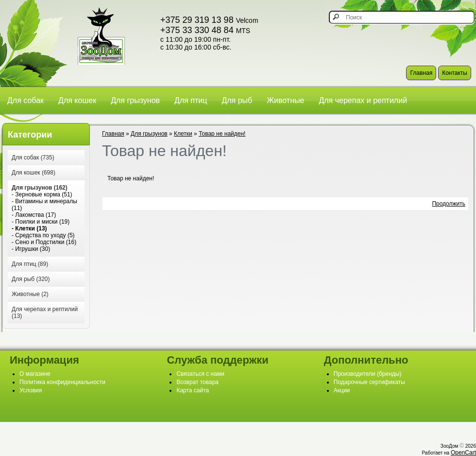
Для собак (25, 100)
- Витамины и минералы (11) (44, 205)
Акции (342, 390)
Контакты (455, 73)
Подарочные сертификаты (369, 382)
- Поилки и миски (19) (41, 222)
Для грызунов (135, 100)
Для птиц (191, 100)
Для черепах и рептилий (363, 100)
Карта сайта (193, 390)
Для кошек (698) (34, 173)
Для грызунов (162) (40, 188)
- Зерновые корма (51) (42, 194)
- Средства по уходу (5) (43, 235)
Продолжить (449, 204)
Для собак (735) (33, 158)
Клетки (183, 134)
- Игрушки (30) (31, 249)
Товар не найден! (222, 134)
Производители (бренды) (368, 374)
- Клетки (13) (29, 228)
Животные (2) (30, 294)
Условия (31, 390)
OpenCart (463, 453)
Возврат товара (197, 382)
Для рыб (237, 100)
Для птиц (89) (30, 264)
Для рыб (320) (31, 279)
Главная (421, 73)
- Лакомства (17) (34, 215)
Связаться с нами (200, 374)
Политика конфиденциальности (62, 382)
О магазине (35, 374)
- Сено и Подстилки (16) (44, 242)
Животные (285, 100)
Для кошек (77, 100)
